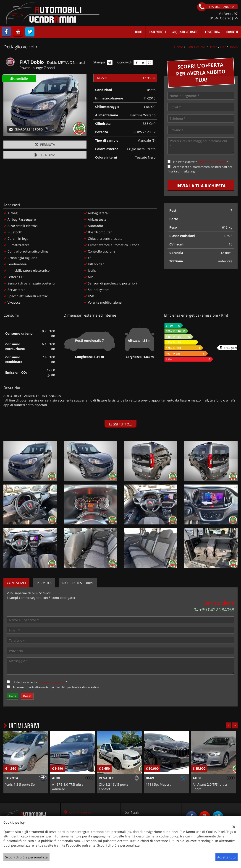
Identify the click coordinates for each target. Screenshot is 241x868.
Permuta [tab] (44, 583)
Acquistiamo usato (185, 32)
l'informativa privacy (212, 162)
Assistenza (212, 32)
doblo (233, 47)
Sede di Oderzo (81, 813)
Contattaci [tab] (16, 583)
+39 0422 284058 (214, 610)
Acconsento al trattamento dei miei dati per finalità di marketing (56, 687)
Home (139, 32)
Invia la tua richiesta (201, 186)
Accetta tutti (227, 857)
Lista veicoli (157, 32)
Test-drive (45, 155)
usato (213, 47)
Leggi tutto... (120, 424)
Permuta (45, 145)
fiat (223, 47)
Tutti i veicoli (196, 47)
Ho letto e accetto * (201, 162)
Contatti (232, 32)
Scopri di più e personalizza (26, 857)
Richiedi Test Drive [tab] (78, 583)
